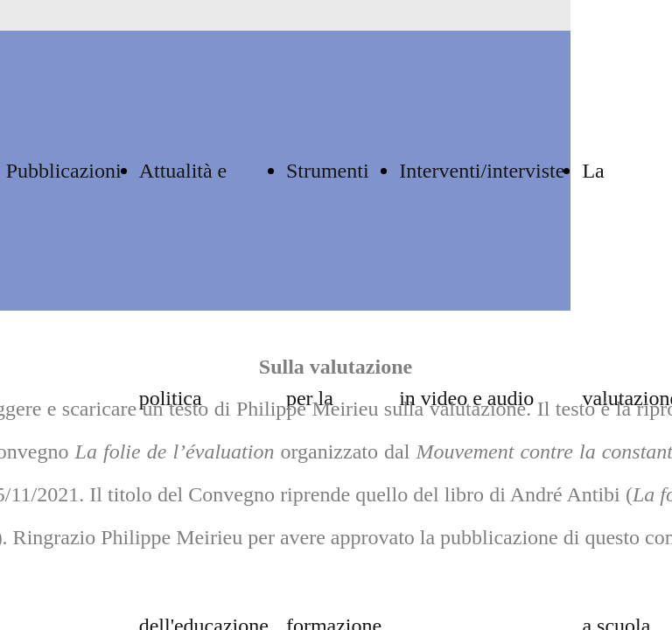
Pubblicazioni (64, 171)
